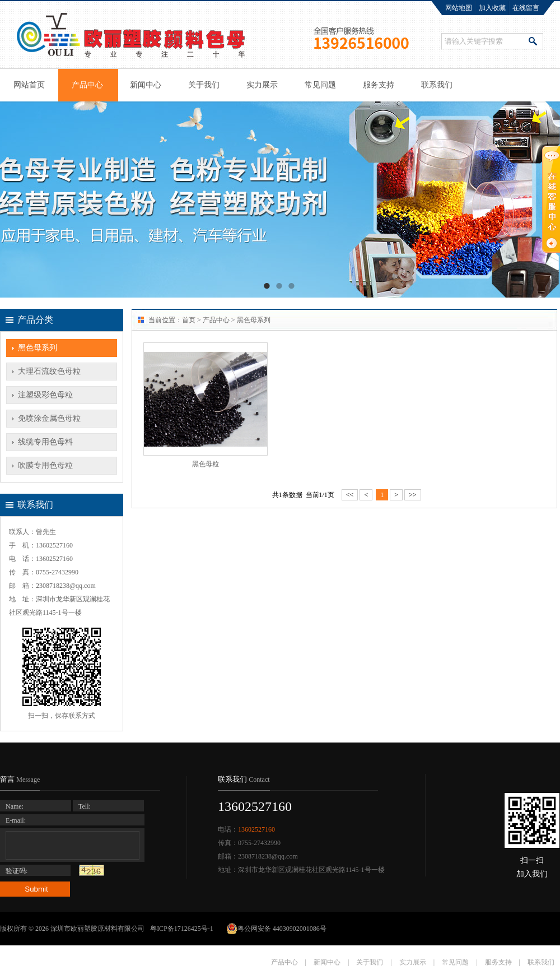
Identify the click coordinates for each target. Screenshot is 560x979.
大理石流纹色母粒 (49, 371)
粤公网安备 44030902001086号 (276, 929)
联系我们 (437, 85)
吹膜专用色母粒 (45, 465)
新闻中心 (146, 85)
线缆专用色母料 (45, 442)
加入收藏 (492, 8)
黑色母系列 (38, 348)
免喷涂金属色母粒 (49, 418)
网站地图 (459, 8)
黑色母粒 (206, 464)
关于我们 (204, 85)
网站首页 (29, 85)
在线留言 (526, 8)
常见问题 (320, 85)
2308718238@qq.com (66, 586)
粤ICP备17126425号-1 (183, 929)
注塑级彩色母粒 (45, 395)
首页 (189, 320)
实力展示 (262, 85)
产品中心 (87, 85)
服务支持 (379, 85)
